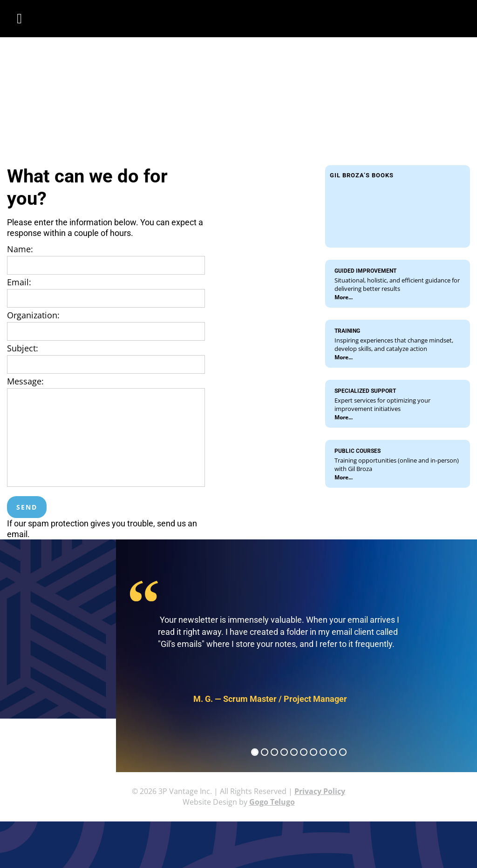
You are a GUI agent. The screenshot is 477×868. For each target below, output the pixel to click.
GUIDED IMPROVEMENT (365, 271)
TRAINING (347, 331)
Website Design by (239, 802)
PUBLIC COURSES (358, 451)
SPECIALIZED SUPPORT (365, 391)
